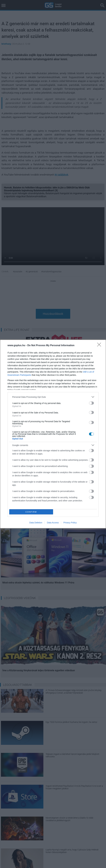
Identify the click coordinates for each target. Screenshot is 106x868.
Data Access (53, 523)
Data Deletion (36, 523)
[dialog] (53, 434)
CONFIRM (31, 512)
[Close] (100, 346)
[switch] (91, 403)
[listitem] (53, 397)
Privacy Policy (70, 523)
